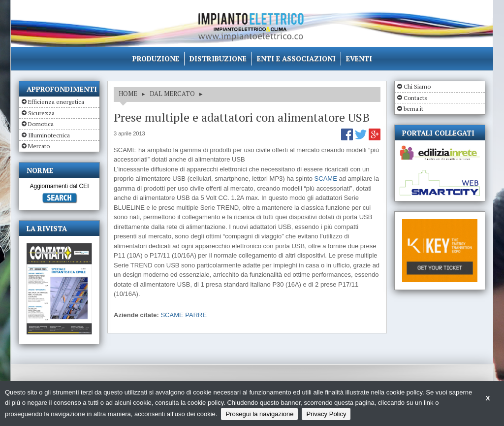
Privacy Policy (326, 414)
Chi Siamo (417, 86)
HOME (128, 94)
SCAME (326, 179)
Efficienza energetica (56, 102)
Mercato (39, 146)
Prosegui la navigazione (259, 414)
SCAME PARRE (184, 315)
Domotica (41, 124)
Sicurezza (41, 113)
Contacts (415, 98)
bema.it (413, 109)
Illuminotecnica (49, 135)
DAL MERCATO (172, 94)
